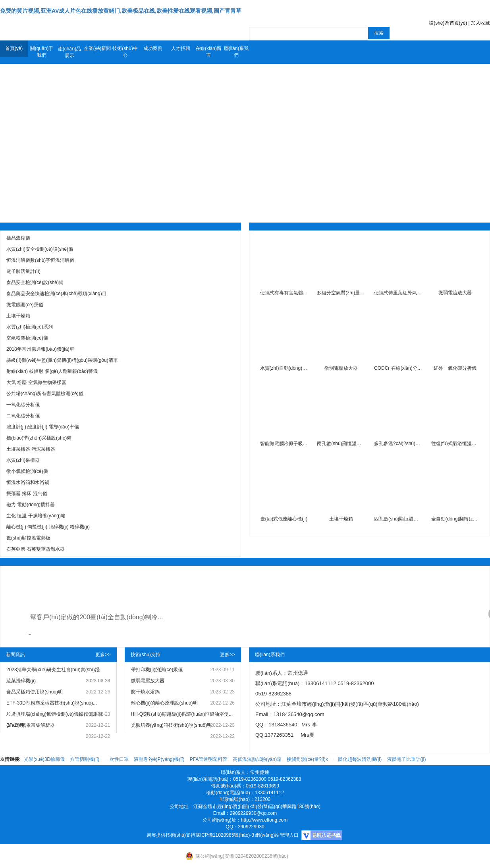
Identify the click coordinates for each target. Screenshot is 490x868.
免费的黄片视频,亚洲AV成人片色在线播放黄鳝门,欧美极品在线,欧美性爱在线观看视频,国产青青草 (121, 11)
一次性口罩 (117, 759)
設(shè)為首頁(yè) (448, 23)
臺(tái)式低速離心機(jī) (284, 519)
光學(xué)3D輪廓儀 (44, 759)
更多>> (103, 655)
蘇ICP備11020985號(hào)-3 (225, 835)
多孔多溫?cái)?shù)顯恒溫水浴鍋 (398, 444)
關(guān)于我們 (42, 52)
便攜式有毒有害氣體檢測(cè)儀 (284, 293)
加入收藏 (480, 23)
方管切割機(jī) (85, 759)
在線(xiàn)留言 (208, 52)
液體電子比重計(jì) (407, 759)
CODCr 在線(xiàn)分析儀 (398, 368)
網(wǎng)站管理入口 (277, 835)
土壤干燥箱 (341, 519)
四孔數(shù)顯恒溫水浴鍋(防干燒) (398, 519)
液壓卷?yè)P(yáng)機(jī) (159, 759)
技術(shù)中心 (125, 52)
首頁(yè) (14, 48)
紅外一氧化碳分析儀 (455, 368)
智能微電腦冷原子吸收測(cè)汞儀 (284, 444)
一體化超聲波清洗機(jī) (357, 759)
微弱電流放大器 (455, 293)
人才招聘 (181, 48)
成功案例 (153, 48)
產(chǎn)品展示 (69, 52)
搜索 (379, 33)
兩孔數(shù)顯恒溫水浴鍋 (341, 444)
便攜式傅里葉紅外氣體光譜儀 (398, 293)
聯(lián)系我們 (236, 52)
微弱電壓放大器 (341, 368)
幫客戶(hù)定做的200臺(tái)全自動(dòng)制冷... (96, 617)
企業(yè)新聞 (97, 48)
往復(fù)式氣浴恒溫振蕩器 (455, 444)
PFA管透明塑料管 (209, 759)
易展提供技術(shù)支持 (171, 835)
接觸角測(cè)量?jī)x (307, 759)
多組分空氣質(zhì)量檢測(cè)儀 (341, 293)
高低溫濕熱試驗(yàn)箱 (257, 759)
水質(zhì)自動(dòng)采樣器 (284, 368)
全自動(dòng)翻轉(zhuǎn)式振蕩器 (455, 519)
